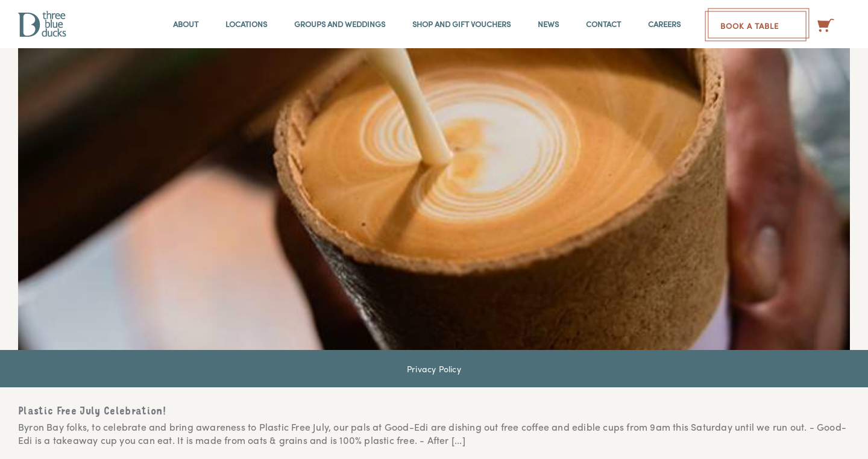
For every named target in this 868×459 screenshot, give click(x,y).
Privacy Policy (434, 369)
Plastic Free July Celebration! (92, 412)
